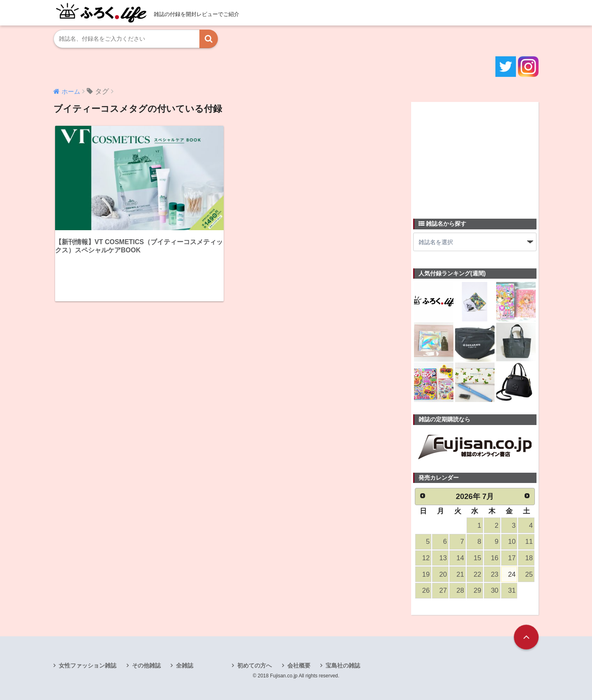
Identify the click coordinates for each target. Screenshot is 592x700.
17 (512, 558)
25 (529, 574)
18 (529, 558)
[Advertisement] (475, 155)
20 (443, 574)
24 (512, 574)
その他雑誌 (146, 665)
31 (512, 590)
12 (426, 558)
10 (512, 542)
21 (460, 574)
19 (426, 574)
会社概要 (299, 665)
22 (477, 574)
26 (426, 590)
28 (460, 590)
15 (477, 558)
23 (495, 574)
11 (529, 542)
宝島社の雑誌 (343, 665)
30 (495, 590)
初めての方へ (254, 665)
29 (477, 590)
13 (443, 558)
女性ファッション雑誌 (88, 665)
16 (495, 558)
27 (443, 590)
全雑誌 (185, 665)
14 (460, 558)
